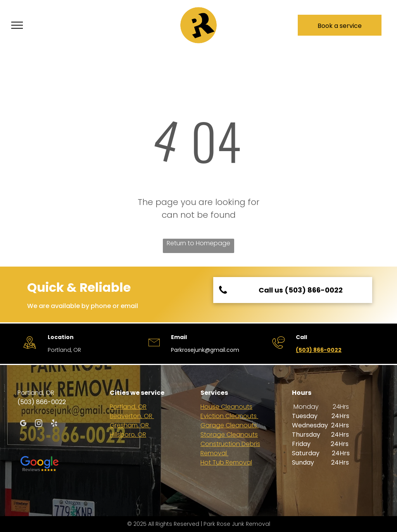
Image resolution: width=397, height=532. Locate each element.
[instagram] (39, 424)
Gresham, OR (130, 425)
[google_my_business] (23, 424)
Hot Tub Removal (226, 462)
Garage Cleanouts (230, 425)
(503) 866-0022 (319, 350)
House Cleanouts (226, 407)
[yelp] (54, 424)
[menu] (17, 25)
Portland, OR (128, 407)
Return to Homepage (198, 243)
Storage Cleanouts (229, 435)
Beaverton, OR (132, 416)
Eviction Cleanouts (229, 416)
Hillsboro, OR (128, 435)
